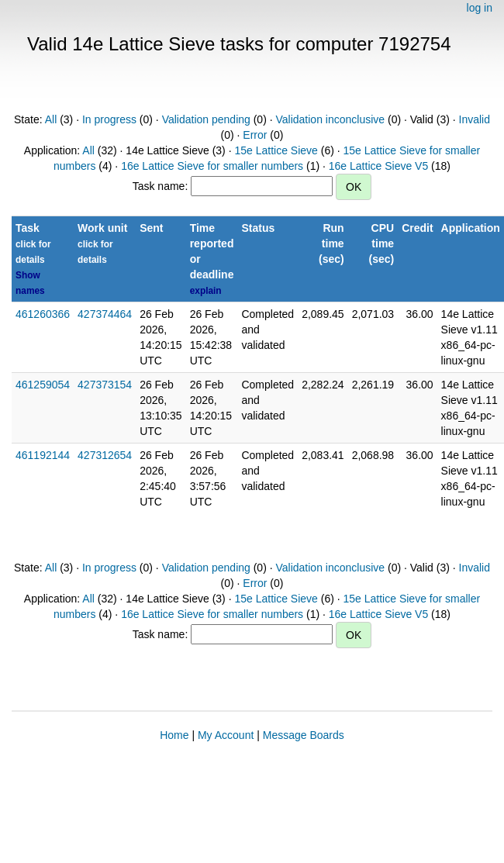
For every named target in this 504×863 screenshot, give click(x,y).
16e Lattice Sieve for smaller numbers (212, 166)
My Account (226, 735)
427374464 (105, 314)
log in (480, 8)
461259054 (43, 385)
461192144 (43, 455)
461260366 (43, 314)
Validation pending (206, 119)
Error (255, 135)
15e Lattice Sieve (276, 150)
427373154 (105, 385)
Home (174, 735)
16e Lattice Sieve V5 (378, 166)
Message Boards (304, 735)
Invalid (475, 119)
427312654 (105, 455)
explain (206, 291)
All (51, 119)
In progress (109, 119)
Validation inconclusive (330, 119)
